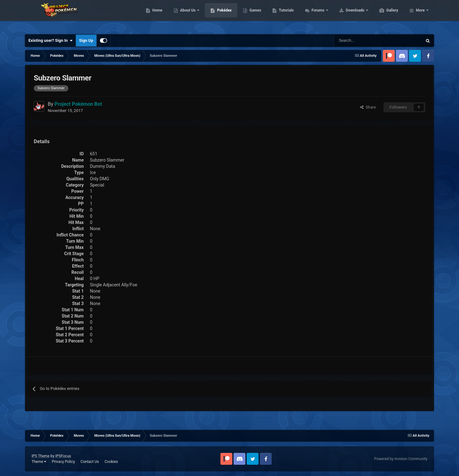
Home (187, 16)
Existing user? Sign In (50, 41)
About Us (218, 16)
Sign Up (86, 40)
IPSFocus (63, 456)
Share (368, 107)
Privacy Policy (63, 462)
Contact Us (90, 462)
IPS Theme (41, 456)
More (420, 16)
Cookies (111, 462)
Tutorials (316, 16)
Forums (348, 16)
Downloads (385, 16)
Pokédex (254, 16)
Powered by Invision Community (401, 459)
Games (285, 16)
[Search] (356, 41)
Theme (39, 462)
